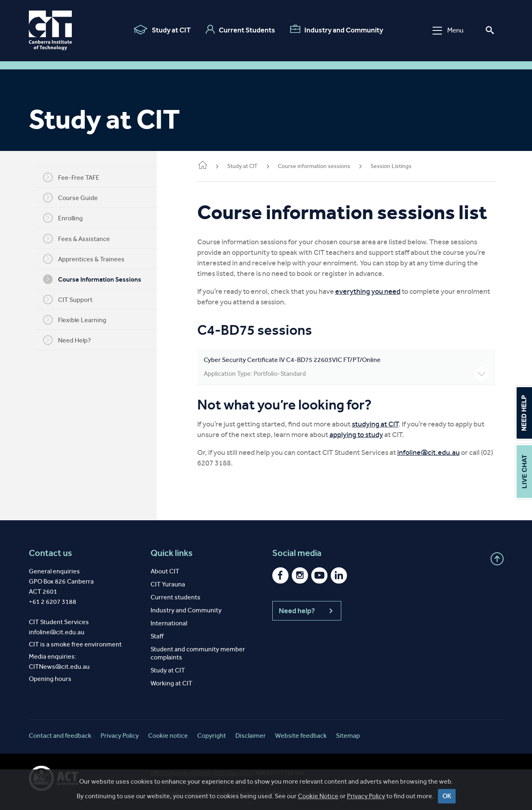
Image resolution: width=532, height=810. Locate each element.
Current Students (240, 30)
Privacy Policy (366, 796)
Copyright (212, 736)
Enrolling (63, 218)
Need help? (307, 611)
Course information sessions (314, 166)
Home (202, 166)
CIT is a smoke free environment (75, 644)
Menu (448, 30)
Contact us (51, 553)
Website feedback (301, 736)
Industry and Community (337, 30)
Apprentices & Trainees (84, 259)
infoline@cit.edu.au (429, 452)
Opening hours (50, 679)
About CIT (165, 571)
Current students (176, 597)
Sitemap (348, 736)
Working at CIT (171, 683)
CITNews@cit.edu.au (59, 667)
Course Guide (70, 198)
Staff (157, 636)
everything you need (368, 291)
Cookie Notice (318, 796)
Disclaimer (251, 736)
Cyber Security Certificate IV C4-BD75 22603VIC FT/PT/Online (346, 368)
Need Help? (67, 340)
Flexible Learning (75, 320)
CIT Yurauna (168, 584)
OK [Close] (447, 796)
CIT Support (68, 299)
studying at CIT (375, 424)
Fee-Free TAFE (71, 177)
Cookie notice (168, 736)
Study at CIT (162, 30)
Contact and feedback (60, 736)
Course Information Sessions (92, 279)
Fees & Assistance (76, 239)
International (169, 623)
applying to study (356, 435)
